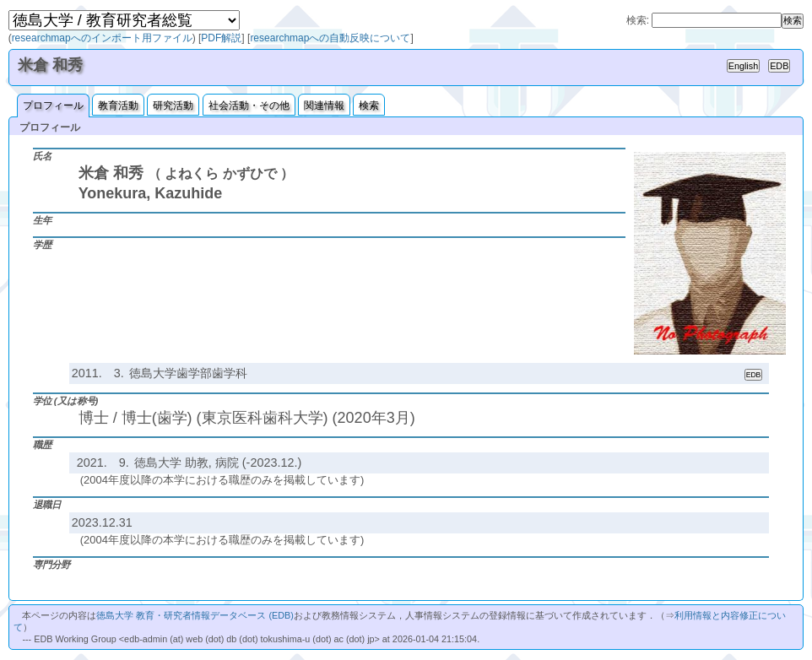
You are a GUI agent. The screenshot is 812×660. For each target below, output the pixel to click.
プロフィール (53, 105)
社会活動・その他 (249, 105)
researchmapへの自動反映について (330, 38)
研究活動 (173, 105)
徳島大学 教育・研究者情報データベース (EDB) (195, 615)
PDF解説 (221, 38)
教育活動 (118, 105)
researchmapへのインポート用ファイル (102, 38)
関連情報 (324, 105)
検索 (369, 105)
